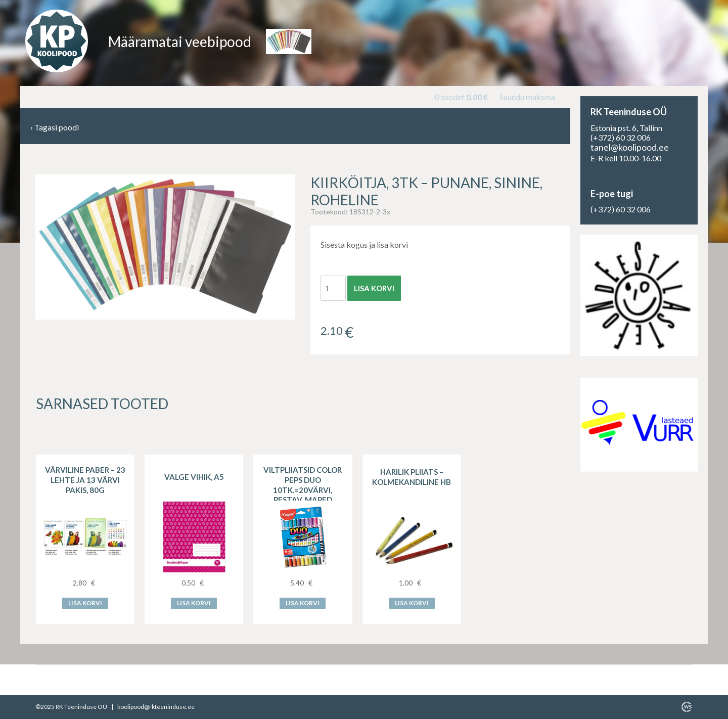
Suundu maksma (527, 97)
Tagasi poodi (55, 128)
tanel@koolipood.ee (630, 147)
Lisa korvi (374, 288)
